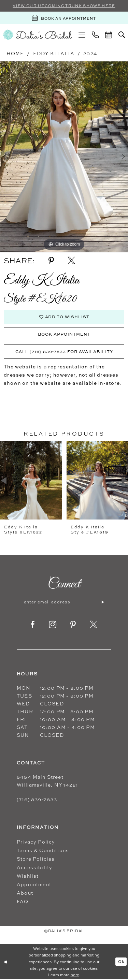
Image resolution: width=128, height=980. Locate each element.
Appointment (34, 885)
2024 (90, 53)
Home (15, 53)
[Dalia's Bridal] (38, 35)
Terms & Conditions (43, 851)
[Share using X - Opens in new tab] (71, 261)
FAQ (23, 902)
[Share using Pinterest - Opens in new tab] (51, 261)
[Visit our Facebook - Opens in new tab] (33, 625)
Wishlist (28, 876)
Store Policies (36, 859)
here (75, 975)
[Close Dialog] (6, 962)
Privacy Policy (36, 842)
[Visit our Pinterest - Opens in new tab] (73, 625)
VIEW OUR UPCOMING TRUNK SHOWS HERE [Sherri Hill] (64, 6)
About (25, 893)
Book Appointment (64, 334)
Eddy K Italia (54, 53)
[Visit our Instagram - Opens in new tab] (53, 625)
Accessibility (34, 868)
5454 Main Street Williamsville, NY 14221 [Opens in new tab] (47, 781)
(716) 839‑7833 (37, 800)
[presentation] (31, 481)
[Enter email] (64, 602)
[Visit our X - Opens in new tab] (94, 625)
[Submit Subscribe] (103, 602)
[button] (82, 35)
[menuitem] (82, 35)
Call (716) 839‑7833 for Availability (64, 352)
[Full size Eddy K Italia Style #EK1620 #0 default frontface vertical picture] (64, 157)
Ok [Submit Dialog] (121, 961)
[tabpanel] (64, 157)
